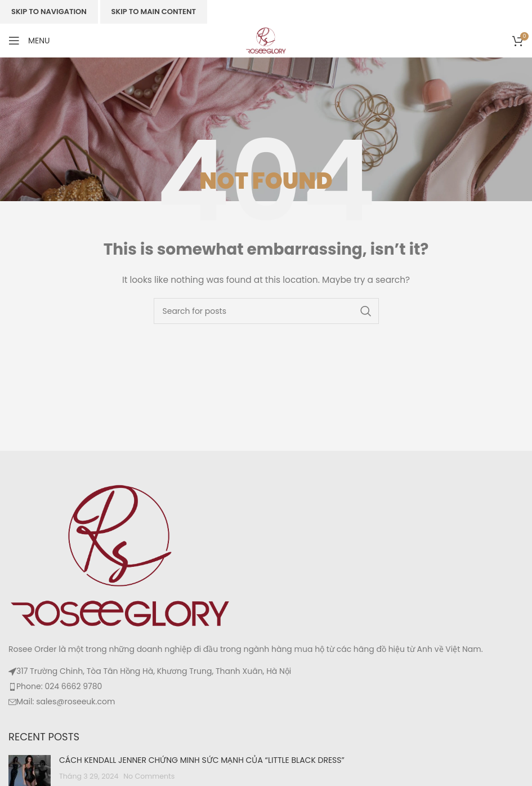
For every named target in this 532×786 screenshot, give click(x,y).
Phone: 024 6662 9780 (59, 686)
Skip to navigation (49, 12)
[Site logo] (266, 40)
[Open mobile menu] (29, 41)
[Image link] (121, 555)
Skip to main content (154, 12)
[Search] (266, 311)
